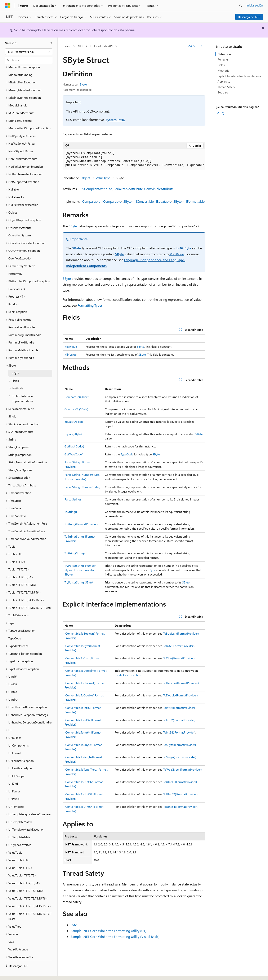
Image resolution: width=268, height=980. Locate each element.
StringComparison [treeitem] (20, 443)
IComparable (91, 201)
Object (85, 178)
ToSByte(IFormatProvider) (179, 745)
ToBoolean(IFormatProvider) (181, 633)
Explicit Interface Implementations (239, 76)
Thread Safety (226, 87)
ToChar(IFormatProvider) (179, 658)
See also (223, 92)
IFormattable (195, 201)
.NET (80, 46)
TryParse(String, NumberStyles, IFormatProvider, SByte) (80, 570)
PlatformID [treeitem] (15, 262)
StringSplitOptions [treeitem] (20, 458)
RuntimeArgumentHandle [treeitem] (25, 323)
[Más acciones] (202, 46)
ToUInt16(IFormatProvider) (180, 782)
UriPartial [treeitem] (14, 787)
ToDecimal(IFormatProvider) (181, 683)
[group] (134, 159)
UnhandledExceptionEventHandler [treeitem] (30, 711)
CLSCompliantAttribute (95, 189)
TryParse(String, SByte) (79, 582)
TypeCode (127, 454)
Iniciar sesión (255, 5)
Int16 (179, 248)
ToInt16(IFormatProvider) (179, 708)
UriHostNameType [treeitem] (20, 757)
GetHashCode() (74, 446)
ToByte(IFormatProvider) (179, 646)
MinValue (70, 355)
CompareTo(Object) (77, 397)
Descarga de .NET (249, 17)
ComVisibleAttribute (159, 189)
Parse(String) (73, 499)
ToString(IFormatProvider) (81, 524)
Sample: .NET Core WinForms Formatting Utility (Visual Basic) (115, 937)
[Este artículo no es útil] (223, 114)
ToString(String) (75, 553)
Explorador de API (101, 46)
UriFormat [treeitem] (15, 741)
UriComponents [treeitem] (19, 734)
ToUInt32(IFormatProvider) (180, 794)
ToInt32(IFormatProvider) (179, 720)
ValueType (103, 178)
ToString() (71, 512)
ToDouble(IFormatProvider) (180, 695)
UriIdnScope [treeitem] (16, 764)
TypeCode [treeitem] (15, 627)
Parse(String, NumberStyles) (82, 487)
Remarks (223, 59)
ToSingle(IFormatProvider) (180, 757)
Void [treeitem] (11, 930)
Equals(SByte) (73, 434)
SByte (127, 201)
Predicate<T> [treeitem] (17, 277)
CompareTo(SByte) (76, 409)
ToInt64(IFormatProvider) (179, 732)
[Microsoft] (8, 6)
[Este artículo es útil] (218, 114)
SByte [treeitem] (15, 361)
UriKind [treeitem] (13, 772)
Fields (221, 65)
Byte (188, 248)
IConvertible (145, 201)
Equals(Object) (74, 422)
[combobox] (29, 52)
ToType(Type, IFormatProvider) (182, 769)
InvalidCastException (128, 675)
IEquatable (164, 201)
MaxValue (177, 254)
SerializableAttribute (128, 189)
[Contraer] (51, 43)
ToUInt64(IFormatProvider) (180, 807)
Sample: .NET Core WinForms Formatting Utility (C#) (108, 931)
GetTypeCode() (74, 454)
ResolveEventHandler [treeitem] (22, 316)
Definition (224, 54)
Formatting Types (90, 305)
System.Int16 (115, 120)
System (84, 84)
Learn (67, 46)
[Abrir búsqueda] (241, 6)
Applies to (224, 81)
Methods (223, 71)
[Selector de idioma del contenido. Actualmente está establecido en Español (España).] (20, 973)
